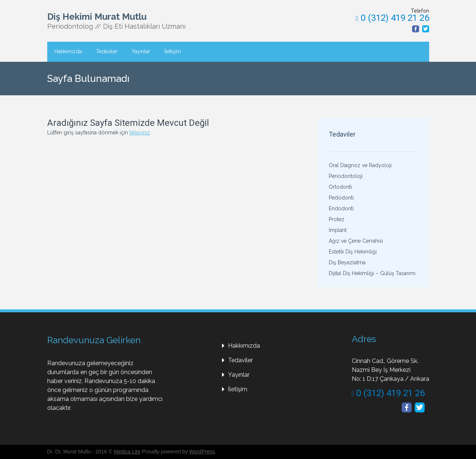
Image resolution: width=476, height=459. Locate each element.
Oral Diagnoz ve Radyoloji (360, 165)
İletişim (173, 51)
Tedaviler (107, 51)
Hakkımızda (68, 51)
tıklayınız (140, 133)
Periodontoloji (346, 176)
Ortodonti (340, 187)
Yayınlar (141, 51)
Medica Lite (127, 452)
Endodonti (341, 208)
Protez (337, 219)
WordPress (202, 452)
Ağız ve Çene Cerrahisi (356, 241)
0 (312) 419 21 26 (393, 18)
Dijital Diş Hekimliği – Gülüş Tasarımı (372, 273)
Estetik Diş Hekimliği (353, 252)
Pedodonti (341, 198)
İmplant (338, 230)
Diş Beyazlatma (347, 262)
